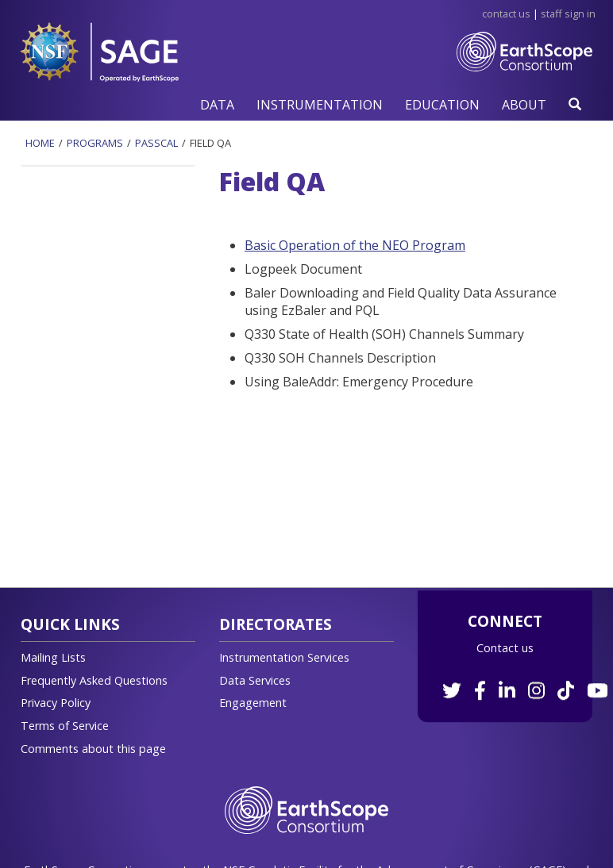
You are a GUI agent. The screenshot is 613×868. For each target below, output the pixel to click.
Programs (95, 143)
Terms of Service (65, 726)
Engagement (253, 703)
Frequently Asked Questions (94, 680)
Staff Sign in (568, 13)
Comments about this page (93, 749)
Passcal (156, 143)
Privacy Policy (56, 703)
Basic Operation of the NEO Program (355, 245)
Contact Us (506, 13)
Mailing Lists (53, 657)
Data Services (255, 680)
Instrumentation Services (284, 657)
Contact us (505, 648)
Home (40, 143)
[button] (217, 104)
